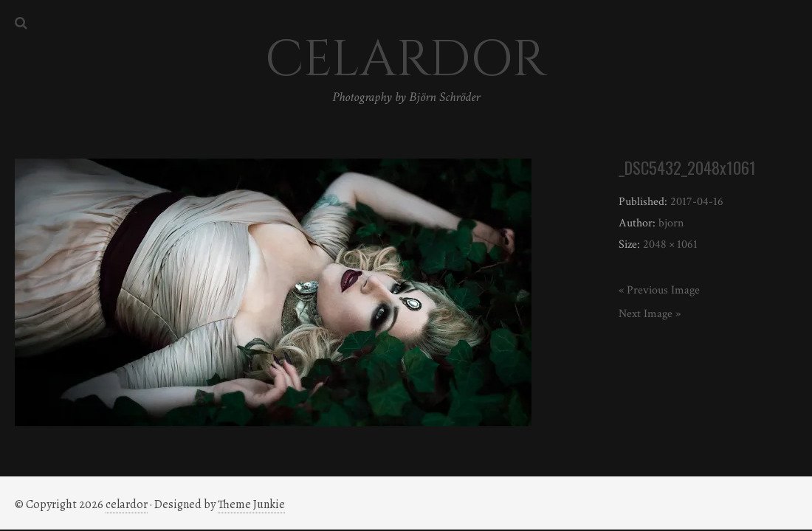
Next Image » (650, 314)
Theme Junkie (251, 504)
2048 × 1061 (670, 244)
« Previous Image (659, 290)
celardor (127, 504)
